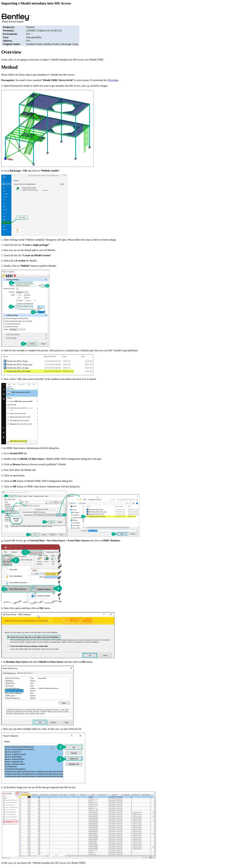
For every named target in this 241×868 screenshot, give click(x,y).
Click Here (113, 80)
